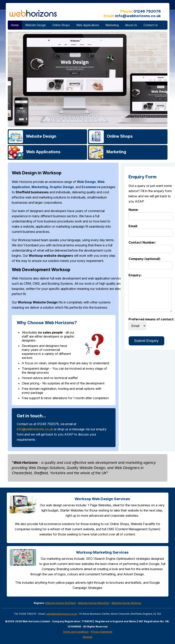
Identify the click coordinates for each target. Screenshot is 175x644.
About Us (131, 25)
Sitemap (87, 637)
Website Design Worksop (127, 603)
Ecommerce (91, 187)
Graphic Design (62, 187)
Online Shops (61, 25)
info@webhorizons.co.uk (138, 16)
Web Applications (88, 25)
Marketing (112, 25)
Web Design (86, 182)
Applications (43, 152)
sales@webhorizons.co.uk (61, 614)
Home (15, 25)
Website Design (36, 25)
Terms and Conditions (76, 632)
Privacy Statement (102, 632)
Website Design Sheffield (60, 603)
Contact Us (151, 25)
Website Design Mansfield (94, 603)
